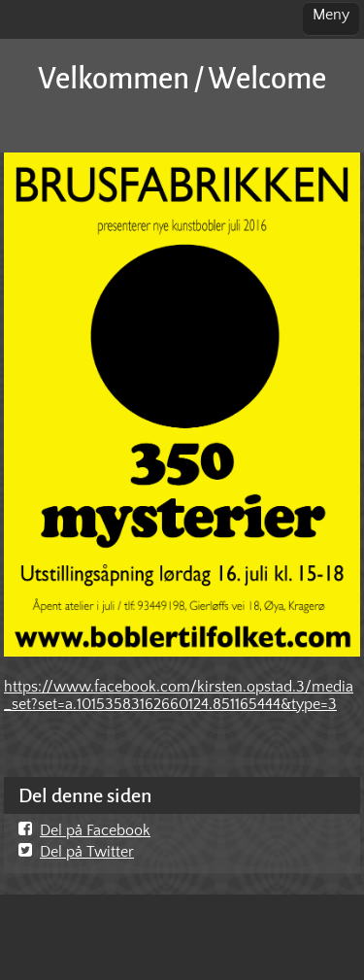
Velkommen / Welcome (182, 79)
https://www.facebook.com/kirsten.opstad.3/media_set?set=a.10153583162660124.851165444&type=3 (179, 695)
